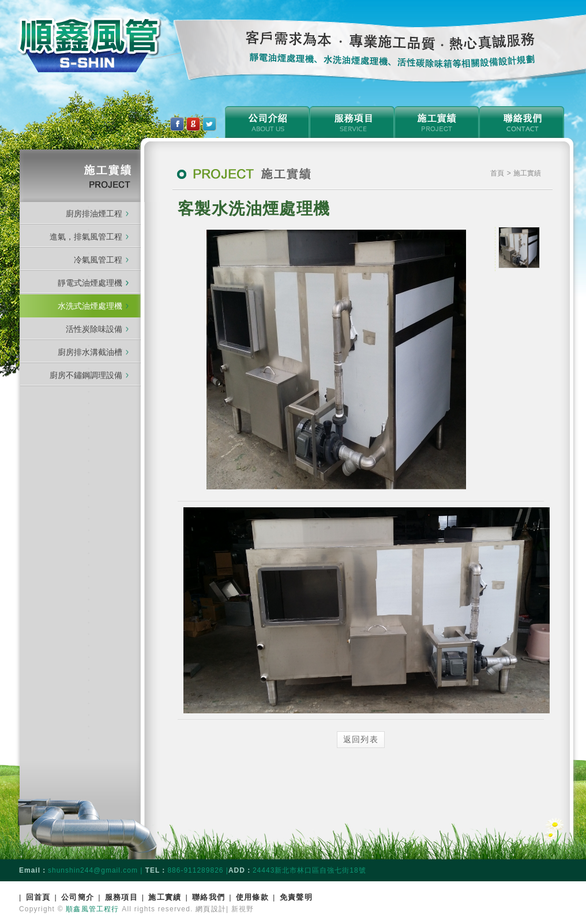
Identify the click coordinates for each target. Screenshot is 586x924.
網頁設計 (211, 909)
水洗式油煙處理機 (90, 306)
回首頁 (38, 897)
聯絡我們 (209, 897)
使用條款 (252, 897)
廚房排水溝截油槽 (90, 352)
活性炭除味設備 (94, 329)
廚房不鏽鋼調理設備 (86, 375)
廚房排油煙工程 (94, 214)
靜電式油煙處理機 (93, 283)
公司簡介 (78, 897)
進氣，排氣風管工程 (86, 237)
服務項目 (121, 897)
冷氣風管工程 (98, 260)
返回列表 (361, 739)
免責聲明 (296, 897)
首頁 (498, 173)
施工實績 (165, 897)
